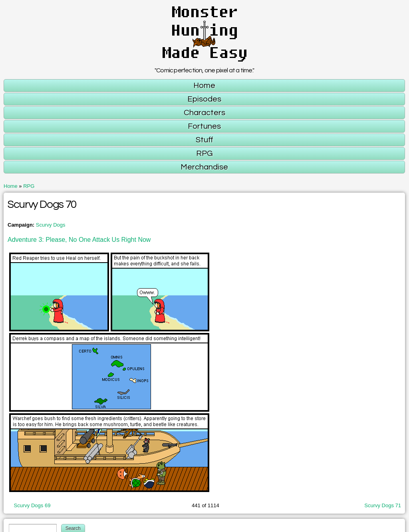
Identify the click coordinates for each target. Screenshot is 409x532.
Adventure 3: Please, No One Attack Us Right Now (79, 240)
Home (11, 186)
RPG (29, 186)
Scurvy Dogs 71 (383, 505)
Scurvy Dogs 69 (32, 505)
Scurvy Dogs (51, 225)
